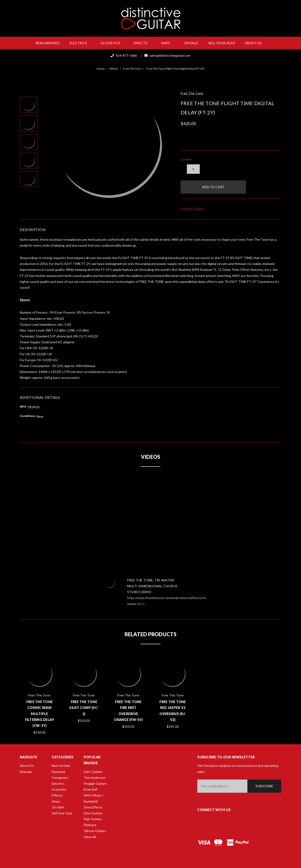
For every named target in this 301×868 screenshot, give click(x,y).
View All (90, 837)
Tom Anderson (95, 778)
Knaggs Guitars (95, 783)
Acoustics (112, 43)
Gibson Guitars (95, 831)
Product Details (194, 208)
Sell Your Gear (222, 43)
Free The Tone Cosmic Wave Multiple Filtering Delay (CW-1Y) (40, 714)
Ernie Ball (90, 789)
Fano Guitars (93, 813)
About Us (255, 43)
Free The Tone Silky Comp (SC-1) (84, 708)
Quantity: (186, 159)
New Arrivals (48, 43)
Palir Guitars (93, 819)
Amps (167, 43)
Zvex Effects (93, 807)
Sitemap (26, 772)
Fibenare (90, 825)
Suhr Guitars (93, 772)
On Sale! (191, 43)
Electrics (80, 43)
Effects (143, 43)
